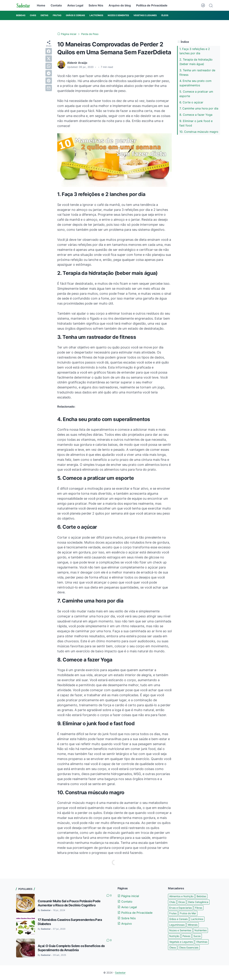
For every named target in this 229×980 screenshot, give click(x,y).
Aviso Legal (75, 5)
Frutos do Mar (188, 913)
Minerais (193, 925)
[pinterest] (49, 81)
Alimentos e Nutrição (181, 896)
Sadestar (120, 973)
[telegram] (49, 73)
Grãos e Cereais (178, 919)
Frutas (173, 913)
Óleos (173, 947)
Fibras (199, 908)
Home (41, 5)
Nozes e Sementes (180, 930)
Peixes (186, 936)
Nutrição (174, 936)
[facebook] (49, 51)
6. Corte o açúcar (191, 102)
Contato (56, 5)
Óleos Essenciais (189, 947)
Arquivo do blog (120, 5)
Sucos (197, 936)
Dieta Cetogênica (198, 902)
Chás (172, 902)
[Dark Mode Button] (203, 5)
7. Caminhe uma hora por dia (199, 108)
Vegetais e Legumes (181, 942)
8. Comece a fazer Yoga (196, 115)
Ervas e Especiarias (181, 908)
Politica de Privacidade (152, 5)
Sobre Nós (96, 5)
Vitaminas (202, 942)
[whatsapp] (49, 66)
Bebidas (201, 896)
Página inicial (128, 896)
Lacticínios (197, 919)
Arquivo (125, 924)
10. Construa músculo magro (199, 132)
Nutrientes (201, 930)
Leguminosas (177, 925)
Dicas (182, 902)
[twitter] (49, 59)
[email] (49, 88)
